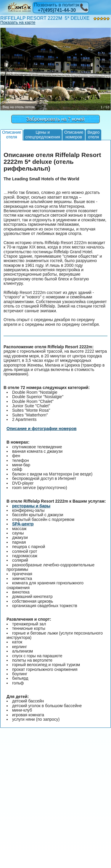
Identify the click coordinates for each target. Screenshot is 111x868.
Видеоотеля (93, 134)
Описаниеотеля (12, 134)
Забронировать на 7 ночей (55, 119)
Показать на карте (18, 22)
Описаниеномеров (74, 134)
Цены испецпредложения (43, 134)
